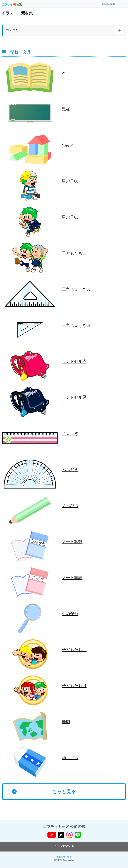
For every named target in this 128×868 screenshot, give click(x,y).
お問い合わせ (64, 857)
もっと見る (64, 792)
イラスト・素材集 (108, 4)
